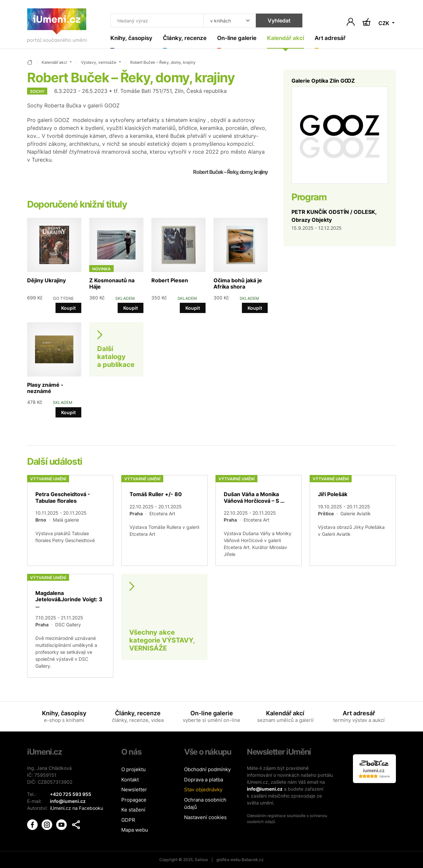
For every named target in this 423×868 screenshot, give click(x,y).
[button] (76, 825)
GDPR (128, 820)
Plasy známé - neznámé (45, 388)
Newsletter (134, 789)
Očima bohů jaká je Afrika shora (238, 283)
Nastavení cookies (205, 817)
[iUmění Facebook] (33, 824)
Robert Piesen (170, 280)
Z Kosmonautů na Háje (112, 283)
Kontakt (130, 780)
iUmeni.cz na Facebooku (77, 808)
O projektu (134, 769)
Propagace (134, 800)
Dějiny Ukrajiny (46, 280)
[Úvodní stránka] (57, 27)
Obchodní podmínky (207, 769)
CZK (385, 23)
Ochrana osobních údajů (205, 804)
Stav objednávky (203, 789)
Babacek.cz (253, 860)
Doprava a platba (204, 780)
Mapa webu (135, 830)
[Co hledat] (157, 20)
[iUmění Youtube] (62, 824)
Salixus (201, 860)
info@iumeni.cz (265, 789)
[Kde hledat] (230, 20)
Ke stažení (133, 810)
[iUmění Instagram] (48, 824)
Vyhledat (279, 20)
